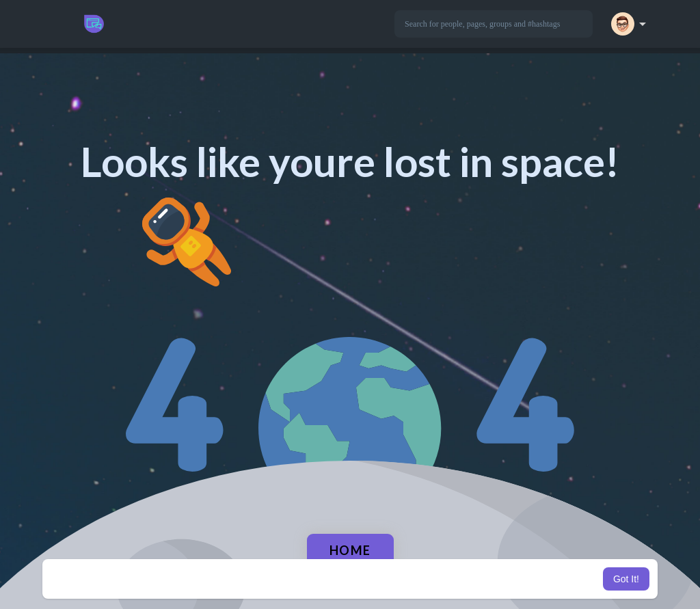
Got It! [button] (626, 579)
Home (350, 550)
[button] (494, 24)
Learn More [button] (420, 579)
